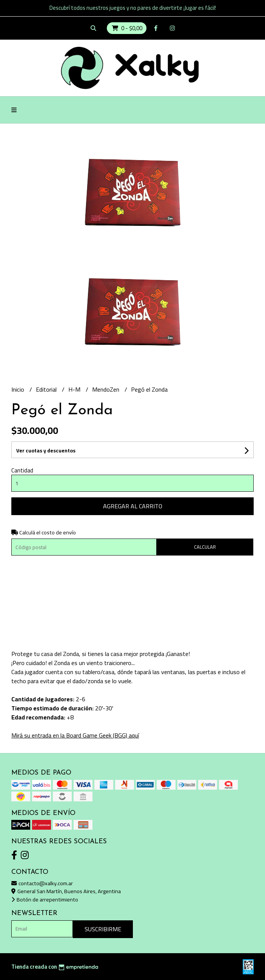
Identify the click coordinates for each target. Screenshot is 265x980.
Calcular (205, 547)
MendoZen (106, 389)
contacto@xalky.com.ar (42, 883)
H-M (75, 389)
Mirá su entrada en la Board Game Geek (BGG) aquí (75, 735)
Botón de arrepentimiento (45, 899)
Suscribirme (103, 929)
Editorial (47, 389)
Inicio (18, 389)
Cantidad (22, 470)
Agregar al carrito (133, 506)
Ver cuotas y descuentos (46, 451)
